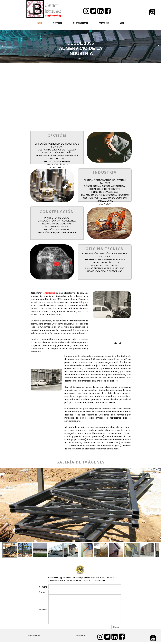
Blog (122, 23)
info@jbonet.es (80, 636)
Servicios (58, 23)
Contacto (104, 23)
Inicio (40, 23)
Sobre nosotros (81, 23)
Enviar (116, 627)
